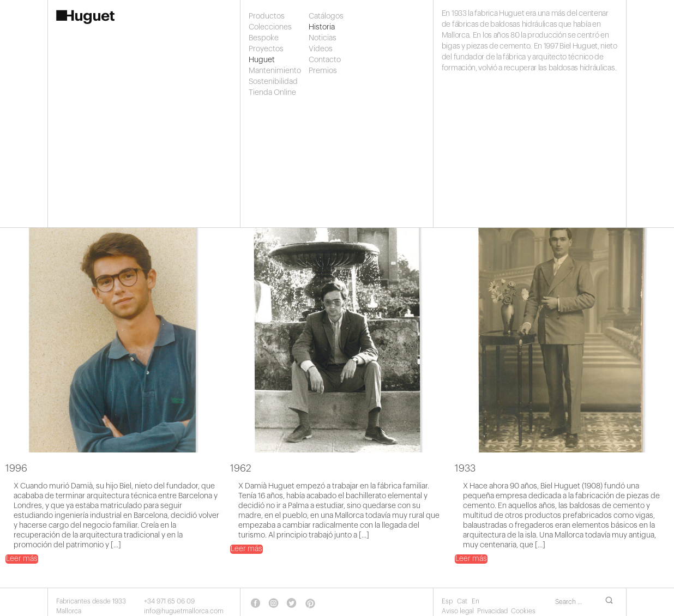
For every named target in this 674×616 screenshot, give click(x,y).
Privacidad (492, 611)
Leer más (22, 559)
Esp (448, 601)
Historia (322, 27)
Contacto (325, 60)
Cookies (523, 611)
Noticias (323, 38)
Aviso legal (458, 611)
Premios (323, 71)
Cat (463, 601)
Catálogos (326, 16)
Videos (321, 49)
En (476, 601)
